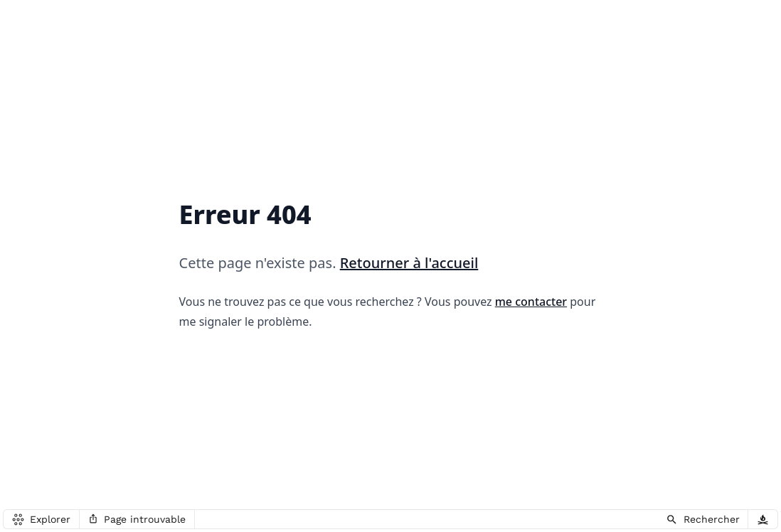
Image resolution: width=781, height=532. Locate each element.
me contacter (531, 302)
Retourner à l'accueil (409, 263)
